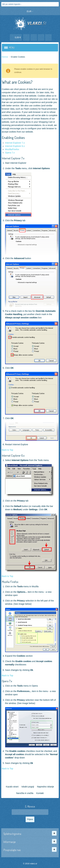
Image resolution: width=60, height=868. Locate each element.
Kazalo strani (12, 787)
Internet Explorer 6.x (15, 146)
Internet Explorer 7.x (15, 143)
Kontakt (40, 793)
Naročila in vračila (25, 793)
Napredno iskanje (45, 787)
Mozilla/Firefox (12, 149)
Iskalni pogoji (28, 787)
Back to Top (8, 450)
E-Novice (30, 807)
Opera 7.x (10, 153)
